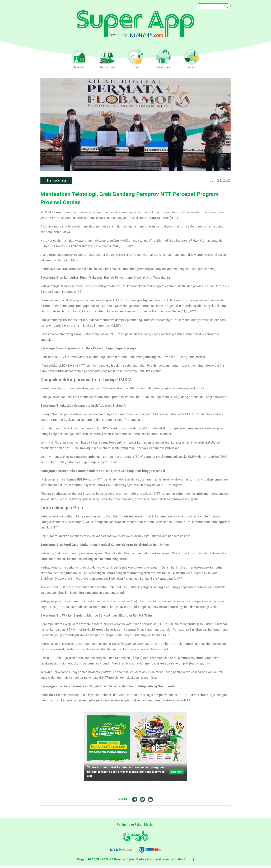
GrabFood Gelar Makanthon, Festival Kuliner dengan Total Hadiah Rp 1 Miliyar (113, 546)
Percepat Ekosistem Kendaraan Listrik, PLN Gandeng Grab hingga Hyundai (111, 472)
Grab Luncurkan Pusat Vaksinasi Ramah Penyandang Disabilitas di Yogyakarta (113, 279)
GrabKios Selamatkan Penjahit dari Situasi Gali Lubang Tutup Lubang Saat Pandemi (117, 688)
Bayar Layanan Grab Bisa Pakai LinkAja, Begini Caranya (96, 350)
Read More (174, 773)
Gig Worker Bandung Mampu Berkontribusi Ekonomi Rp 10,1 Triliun (105, 617)
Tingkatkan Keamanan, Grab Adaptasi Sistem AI (91, 407)
